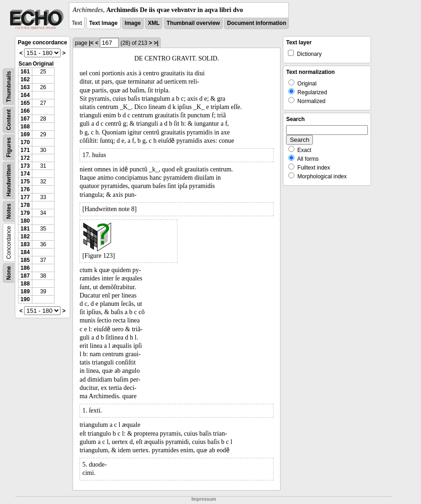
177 (25, 197)
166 (25, 111)
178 (25, 205)
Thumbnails (9, 87)
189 (25, 291)
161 (25, 72)
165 (25, 103)
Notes (9, 211)
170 (25, 142)
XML (154, 23)
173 (25, 166)
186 (25, 268)
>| (156, 43)
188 (25, 284)
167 (25, 119)
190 (25, 299)
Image (133, 23)
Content (9, 120)
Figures (9, 147)
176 (25, 189)
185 (25, 260)
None (9, 273)
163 (25, 87)
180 (25, 221)
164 (25, 95)
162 (25, 79)
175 (25, 182)
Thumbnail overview (193, 23)
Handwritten (9, 180)
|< (91, 43)
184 (25, 252)
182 (25, 237)
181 (25, 229)
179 (25, 213)
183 (25, 244)
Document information (256, 23)
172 (25, 158)
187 (25, 276)
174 (25, 174)
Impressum (204, 499)
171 (25, 150)
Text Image (104, 23)
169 (25, 134)
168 (25, 127)
